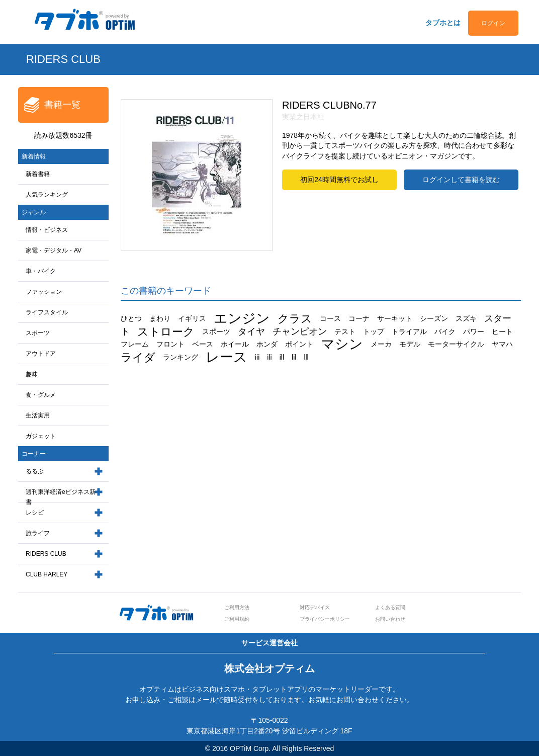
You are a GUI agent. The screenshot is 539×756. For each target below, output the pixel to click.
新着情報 (34, 156)
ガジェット (41, 436)
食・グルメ (41, 395)
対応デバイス (315, 607)
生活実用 (38, 415)
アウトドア (41, 354)
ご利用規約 (237, 619)
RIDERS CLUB (46, 554)
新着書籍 (38, 174)
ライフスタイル (47, 312)
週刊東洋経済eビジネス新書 (61, 497)
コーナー (34, 454)
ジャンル (34, 212)
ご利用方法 (237, 607)
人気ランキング (47, 195)
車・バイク (41, 271)
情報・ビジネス (47, 230)
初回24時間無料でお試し (339, 180)
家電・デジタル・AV (54, 250)
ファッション (44, 292)
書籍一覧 (62, 105)
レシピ (35, 513)
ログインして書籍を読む (461, 180)
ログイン (493, 23)
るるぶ (35, 471)
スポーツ (38, 333)
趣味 (32, 374)
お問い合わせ (390, 619)
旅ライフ (38, 533)
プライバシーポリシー (325, 619)
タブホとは (443, 23)
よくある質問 (390, 607)
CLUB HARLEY (47, 574)
